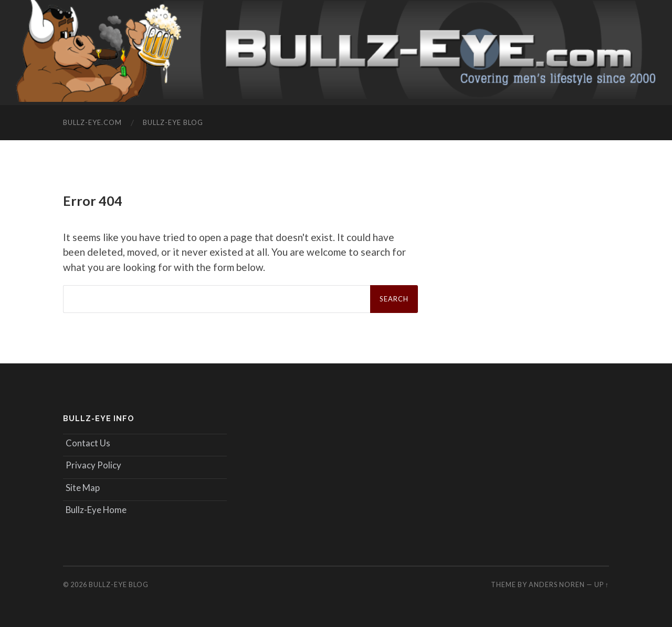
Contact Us (88, 443)
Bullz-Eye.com (92, 122)
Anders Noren (557, 584)
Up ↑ (602, 584)
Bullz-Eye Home (96, 510)
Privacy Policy (93, 465)
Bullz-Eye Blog (173, 122)
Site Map (83, 488)
